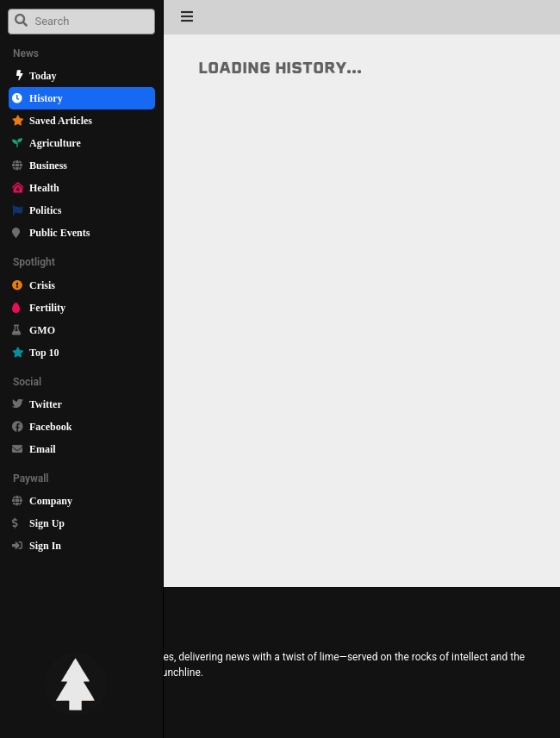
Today (43, 75)
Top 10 (44, 352)
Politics (45, 210)
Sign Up (47, 523)
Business (48, 165)
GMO (42, 330)
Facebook (50, 426)
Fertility (47, 307)
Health (44, 188)
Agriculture (55, 143)
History (46, 98)
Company (51, 500)
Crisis (42, 285)
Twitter (46, 404)
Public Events (59, 232)
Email (43, 449)
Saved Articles (61, 120)
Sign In (45, 545)
